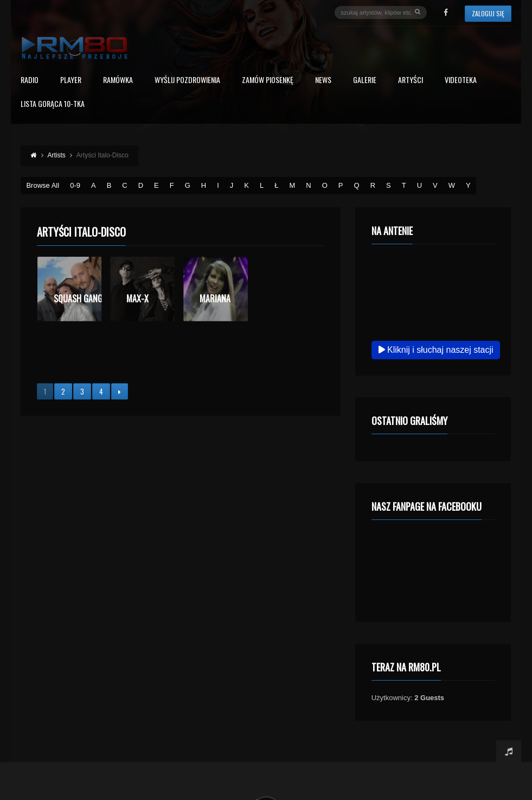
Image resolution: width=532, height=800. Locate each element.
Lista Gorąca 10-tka (53, 104)
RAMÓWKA (118, 81)
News (323, 81)
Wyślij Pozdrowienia (187, 81)
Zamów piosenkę (268, 81)
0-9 (75, 185)
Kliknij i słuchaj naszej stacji (436, 350)
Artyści (411, 81)
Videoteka (461, 81)
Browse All (43, 185)
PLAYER (71, 81)
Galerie (365, 81)
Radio (30, 81)
